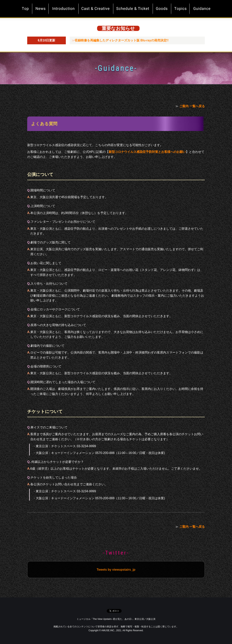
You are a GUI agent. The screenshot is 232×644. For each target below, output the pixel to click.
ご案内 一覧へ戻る (192, 106)
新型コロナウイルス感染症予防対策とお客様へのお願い (147, 152)
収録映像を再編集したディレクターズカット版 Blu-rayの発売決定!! (122, 40)
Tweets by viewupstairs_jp (116, 570)
